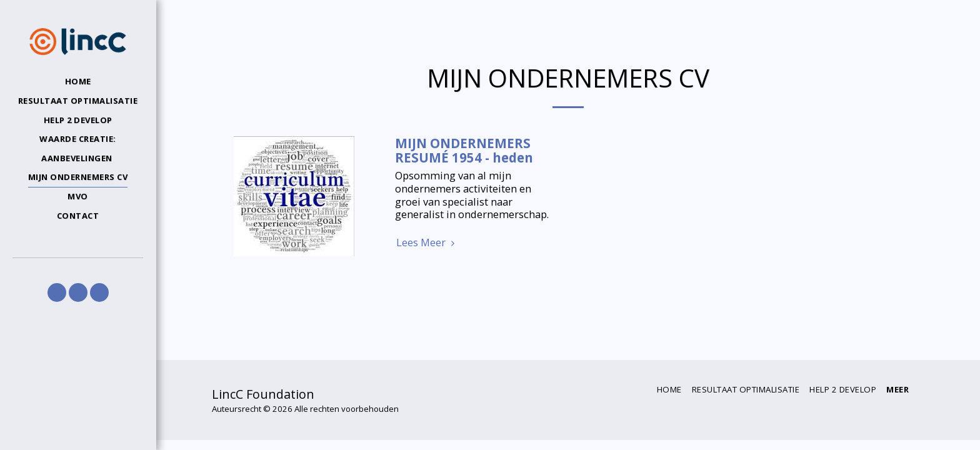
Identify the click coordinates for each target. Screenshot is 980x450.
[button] (57, 292)
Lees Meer (427, 243)
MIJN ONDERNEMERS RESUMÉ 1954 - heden (464, 150)
